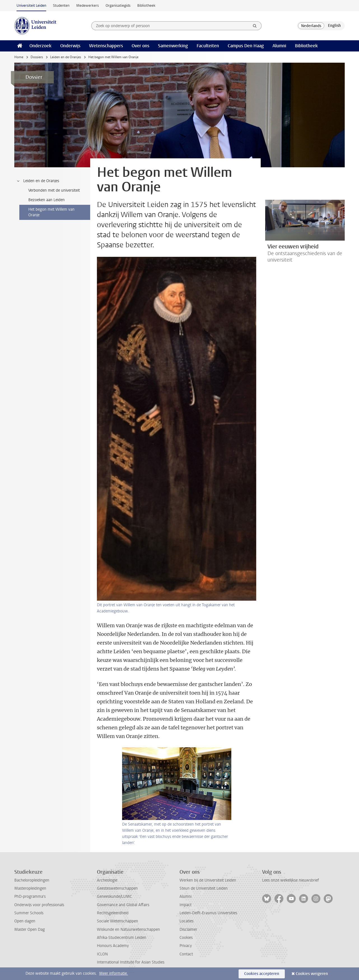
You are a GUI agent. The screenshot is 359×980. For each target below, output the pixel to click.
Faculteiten (208, 46)
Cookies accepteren (262, 974)
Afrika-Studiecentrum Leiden (122, 938)
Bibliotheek (146, 5)
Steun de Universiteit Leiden (204, 888)
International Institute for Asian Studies (131, 962)
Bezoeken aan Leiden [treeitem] (46, 200)
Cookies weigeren (312, 974)
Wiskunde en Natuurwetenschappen (128, 930)
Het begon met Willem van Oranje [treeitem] (51, 212)
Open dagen (25, 921)
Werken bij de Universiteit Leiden (208, 880)
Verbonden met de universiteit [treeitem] (54, 190)
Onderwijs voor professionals (39, 905)
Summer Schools (29, 913)
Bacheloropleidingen (32, 880)
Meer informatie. (114, 973)
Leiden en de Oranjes (66, 57)
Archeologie (107, 880)
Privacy (186, 946)
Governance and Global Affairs (123, 905)
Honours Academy (113, 946)
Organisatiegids (118, 5)
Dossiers (37, 57)
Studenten (61, 5)
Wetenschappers (106, 46)
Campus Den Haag (246, 46)
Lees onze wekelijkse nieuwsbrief (291, 880)
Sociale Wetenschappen (117, 921)
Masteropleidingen (30, 888)
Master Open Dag (30, 930)
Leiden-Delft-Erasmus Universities (208, 913)
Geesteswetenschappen (117, 888)
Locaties (187, 921)
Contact (186, 954)
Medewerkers (88, 5)
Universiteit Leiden (31, 5)
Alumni (279, 46)
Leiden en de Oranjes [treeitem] (38, 181)
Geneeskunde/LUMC (114, 896)
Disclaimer (188, 930)
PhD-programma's (30, 896)
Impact (186, 905)
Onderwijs (70, 46)
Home (19, 57)
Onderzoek (40, 46)
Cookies (186, 938)
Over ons (140, 46)
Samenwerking (173, 46)
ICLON (102, 954)
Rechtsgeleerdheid (113, 913)
